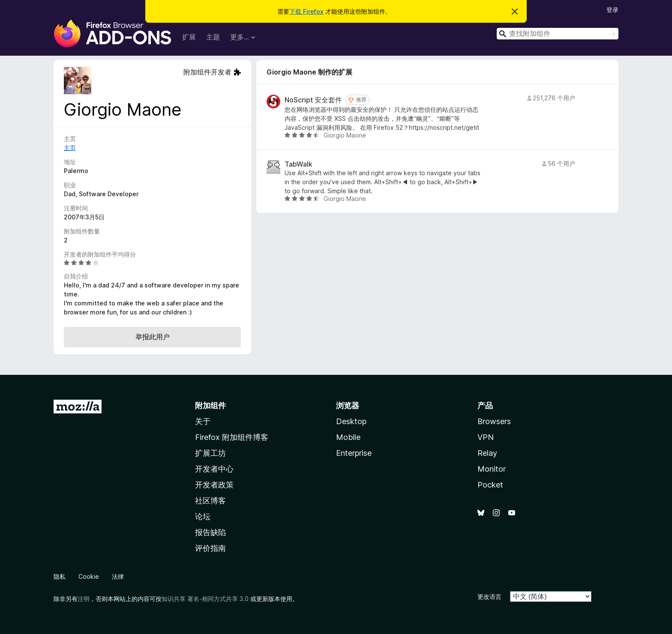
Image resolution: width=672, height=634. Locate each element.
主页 (70, 148)
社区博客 (210, 501)
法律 (118, 576)
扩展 (189, 37)
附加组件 (210, 405)
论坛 (203, 516)
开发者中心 (214, 469)
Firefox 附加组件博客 (232, 437)
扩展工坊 (210, 453)
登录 (612, 10)
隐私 (60, 576)
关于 (203, 421)
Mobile (348, 437)
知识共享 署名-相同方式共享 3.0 (205, 599)
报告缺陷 (210, 532)
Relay (487, 453)
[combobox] (558, 34)
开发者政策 (214, 485)
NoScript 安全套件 (313, 100)
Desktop (351, 421)
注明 (84, 599)
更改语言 (489, 597)
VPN (486, 437)
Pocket (490, 485)
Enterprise (354, 453)
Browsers (494, 421)
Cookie (89, 576)
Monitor (492, 469)
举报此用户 (153, 337)
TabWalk (298, 164)
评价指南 (210, 548)
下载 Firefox (306, 11)
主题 (213, 37)
